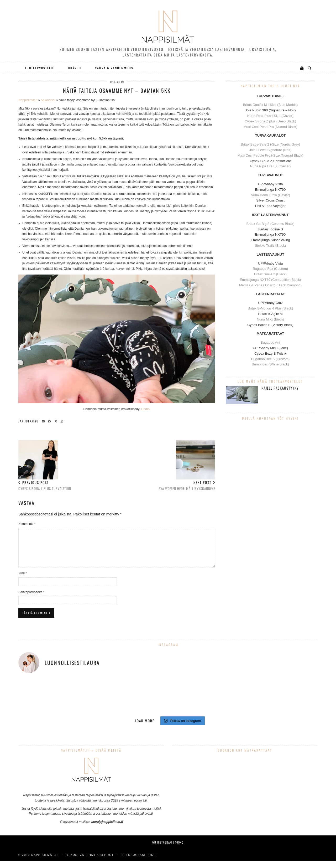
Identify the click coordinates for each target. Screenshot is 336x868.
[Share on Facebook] (50, 421)
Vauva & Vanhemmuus (114, 68)
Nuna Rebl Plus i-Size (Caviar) (270, 116)
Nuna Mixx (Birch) (270, 319)
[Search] (310, 68)
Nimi (23, 573)
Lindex (146, 409)
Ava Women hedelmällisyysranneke (187, 466)
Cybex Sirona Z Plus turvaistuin (45, 466)
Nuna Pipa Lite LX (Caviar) (271, 166)
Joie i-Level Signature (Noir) (270, 150)
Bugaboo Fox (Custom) (270, 269)
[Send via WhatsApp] (63, 421)
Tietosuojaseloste (139, 855)
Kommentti (27, 524)
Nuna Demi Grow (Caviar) (270, 195)
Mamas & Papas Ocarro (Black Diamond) (270, 285)
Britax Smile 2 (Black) (270, 274)
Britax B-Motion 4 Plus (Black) (271, 308)
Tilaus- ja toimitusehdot (89, 855)
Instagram (168, 842)
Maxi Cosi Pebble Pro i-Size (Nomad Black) (271, 155)
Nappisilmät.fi (28, 100)
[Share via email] (44, 421)
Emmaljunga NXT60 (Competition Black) (270, 280)
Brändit (75, 68)
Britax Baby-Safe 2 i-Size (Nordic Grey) (270, 144)
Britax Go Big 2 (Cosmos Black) (271, 224)
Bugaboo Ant (270, 342)
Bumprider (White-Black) (270, 364)
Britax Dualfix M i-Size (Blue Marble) (271, 105)
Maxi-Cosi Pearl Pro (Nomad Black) (270, 127)
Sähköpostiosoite (31, 592)
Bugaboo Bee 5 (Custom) (271, 359)
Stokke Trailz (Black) (270, 246)
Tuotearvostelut (40, 68)
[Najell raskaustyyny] (242, 395)
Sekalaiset (48, 100)
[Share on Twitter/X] (57, 421)
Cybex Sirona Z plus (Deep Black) (270, 121)
